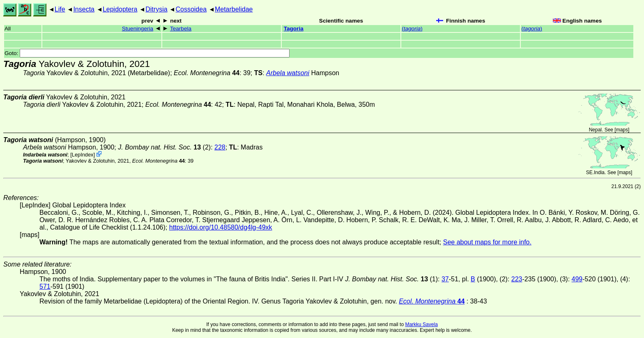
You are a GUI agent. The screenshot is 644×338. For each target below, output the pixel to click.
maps (622, 130)
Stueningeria (138, 29)
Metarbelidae (234, 9)
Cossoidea (191, 9)
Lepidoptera (120, 9)
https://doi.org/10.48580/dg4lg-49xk (221, 227)
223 (517, 279)
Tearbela (181, 29)
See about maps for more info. (487, 242)
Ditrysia (156, 9)
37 (445, 279)
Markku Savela (421, 324)
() (412, 29)
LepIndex (83, 155)
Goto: (147, 53)
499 (577, 279)
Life (60, 9)
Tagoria (294, 29)
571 (45, 286)
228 (220, 147)
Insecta (84, 9)
